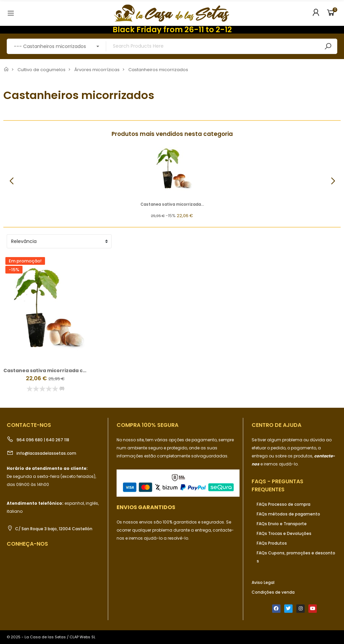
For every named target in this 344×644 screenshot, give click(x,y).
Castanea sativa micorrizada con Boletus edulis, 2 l (69, 370)
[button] (333, 181)
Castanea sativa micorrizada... (172, 204)
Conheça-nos (27, 544)
